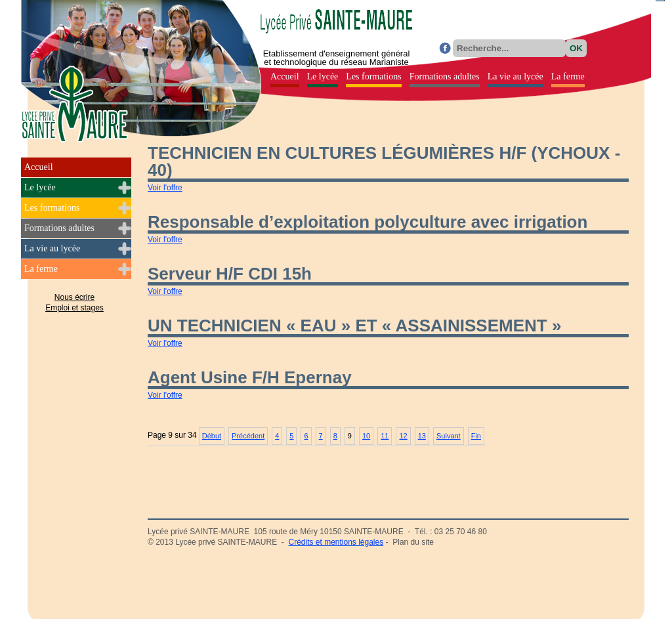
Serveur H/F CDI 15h (230, 274)
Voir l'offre (165, 188)
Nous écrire (74, 297)
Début (212, 436)
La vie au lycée (52, 248)
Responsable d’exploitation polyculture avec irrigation (367, 222)
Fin (476, 436)
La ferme (41, 269)
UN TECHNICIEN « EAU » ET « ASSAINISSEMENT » (354, 326)
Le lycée (40, 187)
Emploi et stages (74, 308)
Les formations (52, 208)
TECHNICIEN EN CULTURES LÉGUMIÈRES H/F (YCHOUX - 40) (384, 161)
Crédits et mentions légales (336, 542)
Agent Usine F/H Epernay (250, 377)
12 (403, 436)
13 (422, 436)
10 (366, 436)
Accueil (39, 167)
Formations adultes (59, 228)
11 (385, 436)
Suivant (449, 436)
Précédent (248, 436)
